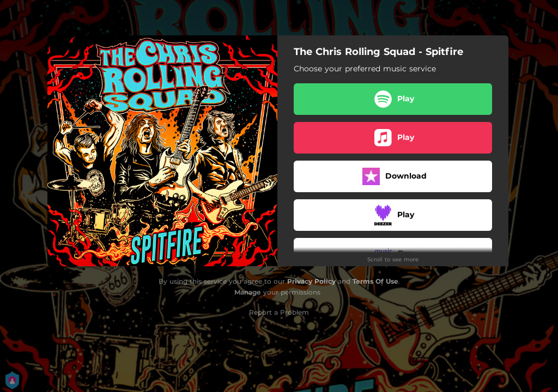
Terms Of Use (375, 281)
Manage (248, 292)
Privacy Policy (311, 281)
